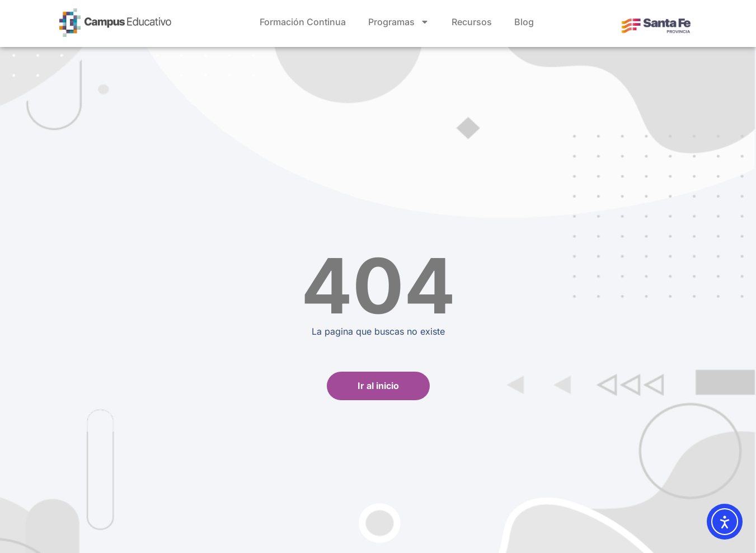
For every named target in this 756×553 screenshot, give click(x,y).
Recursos (472, 22)
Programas (399, 22)
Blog (524, 22)
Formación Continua (303, 22)
